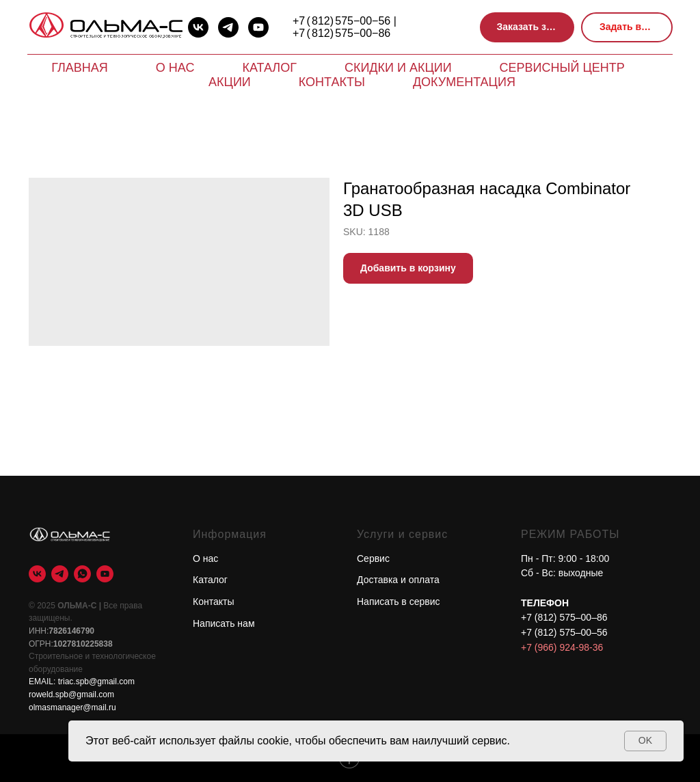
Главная (80, 68)
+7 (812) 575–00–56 (564, 632)
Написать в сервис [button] (399, 602)
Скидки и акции (398, 68)
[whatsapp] (82, 574)
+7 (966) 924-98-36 (562, 647)
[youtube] (258, 27)
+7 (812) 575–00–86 (564, 617)
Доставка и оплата (398, 580)
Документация (464, 82)
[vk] (198, 27)
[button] (527, 28)
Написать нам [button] (224, 623)
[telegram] (228, 27)
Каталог (269, 68)
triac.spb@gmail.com (96, 682)
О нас (175, 68)
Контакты (332, 82)
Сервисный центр (562, 68)
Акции (230, 82)
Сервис (373, 558)
